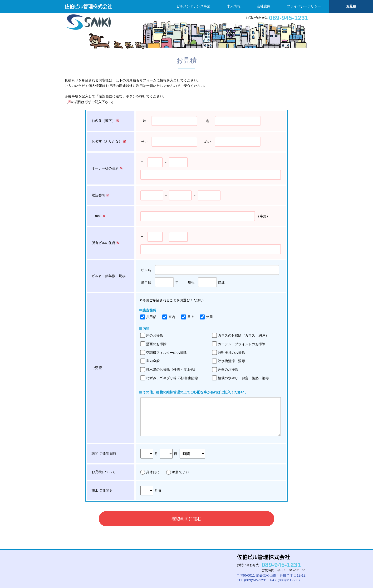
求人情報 (234, 6)
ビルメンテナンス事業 (194, 6)
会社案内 (264, 6)
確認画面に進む (186, 519)
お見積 (351, 6)
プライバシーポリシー (304, 6)
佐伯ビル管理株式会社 (88, 6)
